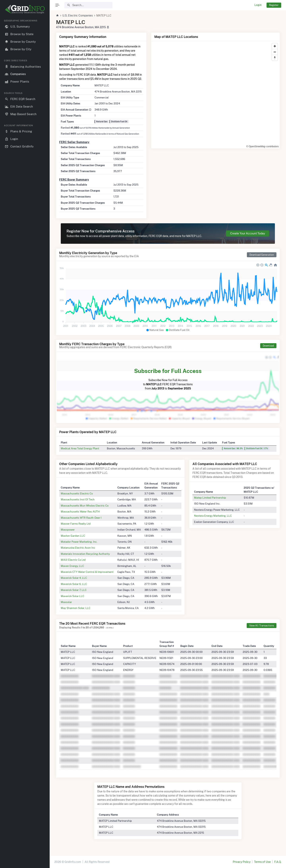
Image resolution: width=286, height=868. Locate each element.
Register (274, 5)
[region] (25, 440)
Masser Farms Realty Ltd (76, 524)
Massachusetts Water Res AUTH (80, 512)
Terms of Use (262, 862)
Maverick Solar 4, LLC (74, 578)
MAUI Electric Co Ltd (73, 560)
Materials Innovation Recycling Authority (85, 554)
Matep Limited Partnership (210, 498)
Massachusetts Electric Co (77, 493)
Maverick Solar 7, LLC (74, 590)
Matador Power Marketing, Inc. (79, 542)
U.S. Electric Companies (78, 15)
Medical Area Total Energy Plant (80, 448)
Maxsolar (66, 602)
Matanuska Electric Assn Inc (78, 548)
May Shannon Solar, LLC (76, 608)
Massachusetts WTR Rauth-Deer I (81, 518)
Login (258, 5)
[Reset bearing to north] (275, 58)
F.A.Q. (278, 862)
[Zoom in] (275, 46)
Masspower (68, 530)
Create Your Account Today (248, 233)
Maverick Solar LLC (72, 596)
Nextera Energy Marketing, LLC (213, 516)
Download (268, 346)
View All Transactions (262, 626)
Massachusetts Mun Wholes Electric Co (85, 506)
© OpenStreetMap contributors (262, 146)
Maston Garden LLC (73, 536)
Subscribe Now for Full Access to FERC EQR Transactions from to (168, 378)
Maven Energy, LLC (72, 566)
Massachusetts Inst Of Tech (78, 499)
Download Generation (262, 255)
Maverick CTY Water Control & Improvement (87, 572)
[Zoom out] (275, 52)
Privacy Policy (242, 862)
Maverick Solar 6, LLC (74, 584)
